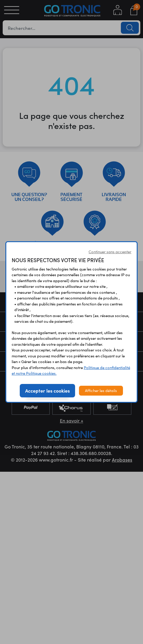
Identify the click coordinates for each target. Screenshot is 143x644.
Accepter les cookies (47, 391)
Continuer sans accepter (110, 252)
